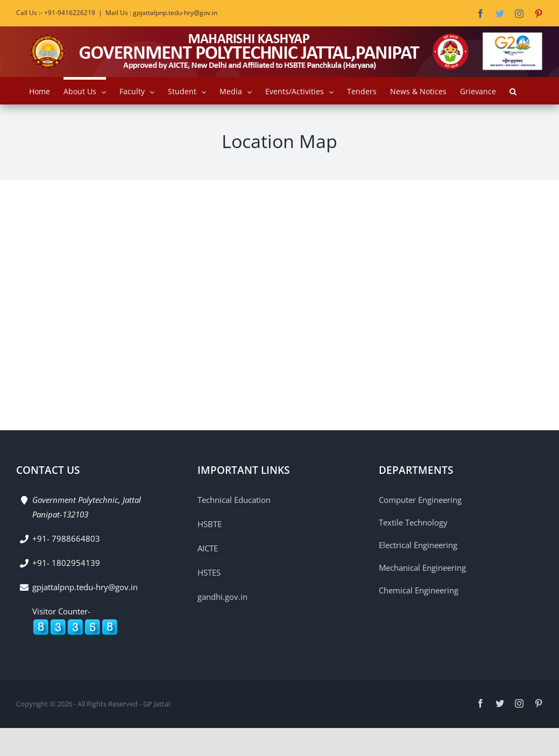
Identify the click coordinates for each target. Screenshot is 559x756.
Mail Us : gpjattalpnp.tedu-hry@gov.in (161, 13)
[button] (513, 90)
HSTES (209, 572)
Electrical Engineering (418, 545)
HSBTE (210, 524)
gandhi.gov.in (222, 597)
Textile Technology (413, 522)
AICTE (208, 548)
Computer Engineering (420, 500)
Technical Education (234, 500)
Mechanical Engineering (422, 568)
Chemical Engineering (419, 590)
